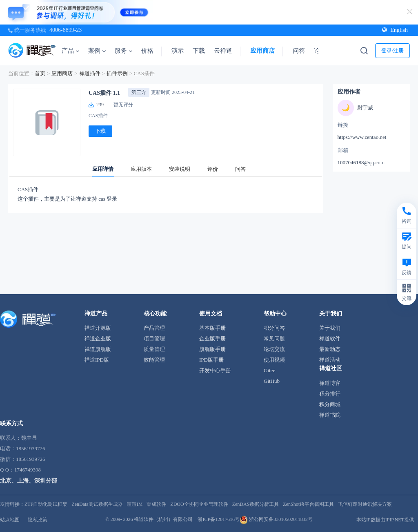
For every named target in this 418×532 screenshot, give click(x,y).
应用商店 (262, 51)
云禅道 (223, 51)
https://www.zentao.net (362, 137)
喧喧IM (135, 504)
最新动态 (330, 349)
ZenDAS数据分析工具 (256, 504)
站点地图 (10, 520)
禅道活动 (330, 360)
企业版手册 (212, 339)
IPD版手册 (211, 360)
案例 (97, 51)
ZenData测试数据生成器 (97, 504)
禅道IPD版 (97, 360)
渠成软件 (156, 504)
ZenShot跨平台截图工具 (308, 504)
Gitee (269, 370)
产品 (70, 51)
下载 (199, 51)
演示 (178, 51)
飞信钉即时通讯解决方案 (365, 504)
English (395, 30)
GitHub (272, 381)
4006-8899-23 (66, 30)
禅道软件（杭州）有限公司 (163, 519)
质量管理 (154, 349)
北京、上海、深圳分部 (29, 481)
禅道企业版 (98, 339)
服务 (123, 51)
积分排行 (330, 394)
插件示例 (117, 73)
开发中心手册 (215, 370)
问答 (299, 51)
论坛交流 (274, 349)
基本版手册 (212, 328)
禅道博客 (330, 383)
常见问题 (274, 339)
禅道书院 (330, 415)
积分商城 (330, 404)
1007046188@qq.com (361, 162)
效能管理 (154, 360)
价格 (147, 51)
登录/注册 (393, 50)
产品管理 (154, 328)
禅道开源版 (98, 328)
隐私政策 (38, 520)
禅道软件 (330, 339)
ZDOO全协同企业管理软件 (199, 504)
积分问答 (274, 328)
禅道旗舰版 (98, 349)
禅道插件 (90, 73)
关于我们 (330, 328)
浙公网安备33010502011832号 (276, 519)
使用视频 (274, 360)
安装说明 (180, 169)
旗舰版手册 (212, 349)
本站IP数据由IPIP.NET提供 (385, 520)
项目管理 (154, 339)
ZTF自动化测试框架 (46, 504)
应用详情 (103, 169)
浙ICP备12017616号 (219, 519)
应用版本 (141, 169)
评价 (213, 169)
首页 (40, 73)
